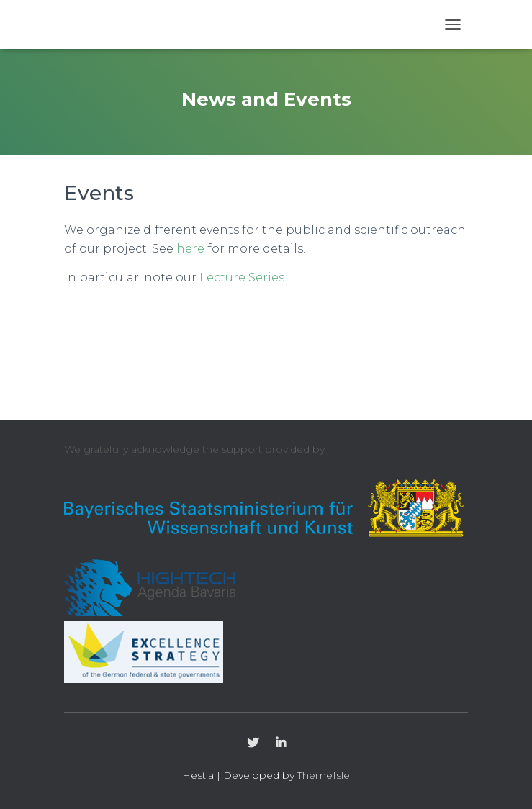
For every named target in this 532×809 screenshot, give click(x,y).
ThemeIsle (324, 775)
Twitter (253, 744)
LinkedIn (281, 744)
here (190, 249)
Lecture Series (242, 277)
